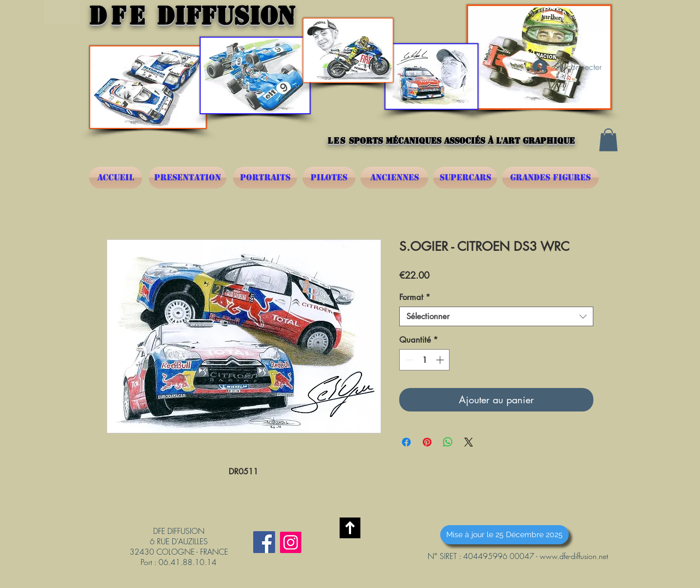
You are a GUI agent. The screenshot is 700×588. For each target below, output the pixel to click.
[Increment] (441, 360)
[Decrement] (408, 360)
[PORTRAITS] (265, 178)
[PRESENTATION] (188, 178)
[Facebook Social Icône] (264, 542)
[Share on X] (469, 442)
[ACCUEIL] (116, 178)
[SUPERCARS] (465, 178)
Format (415, 297)
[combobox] (496, 316)
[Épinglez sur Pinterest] (427, 442)
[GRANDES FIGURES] (550, 178)
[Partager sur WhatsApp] (448, 442)
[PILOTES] (329, 178)
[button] (608, 140)
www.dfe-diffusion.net (574, 556)
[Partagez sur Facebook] (406, 442)
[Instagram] (291, 542)
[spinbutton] (425, 360)
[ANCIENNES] (394, 178)
